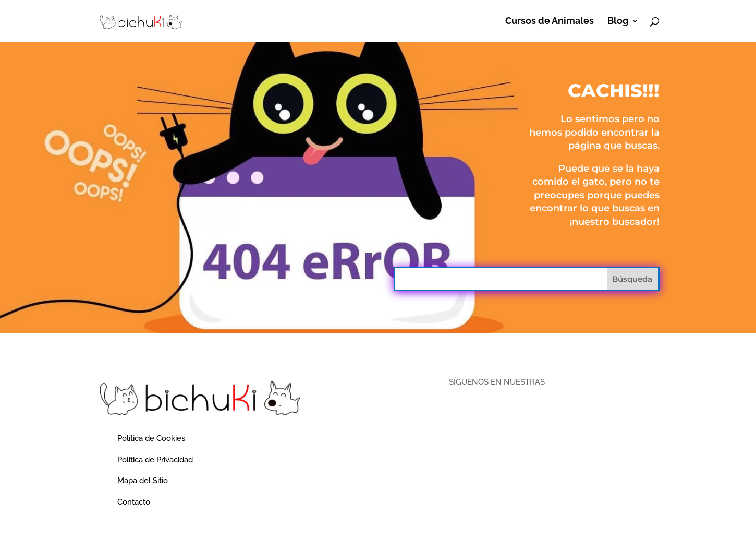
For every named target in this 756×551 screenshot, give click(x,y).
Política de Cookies (151, 438)
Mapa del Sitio (143, 481)
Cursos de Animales (550, 22)
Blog (618, 22)
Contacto (134, 502)
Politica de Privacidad (155, 460)
